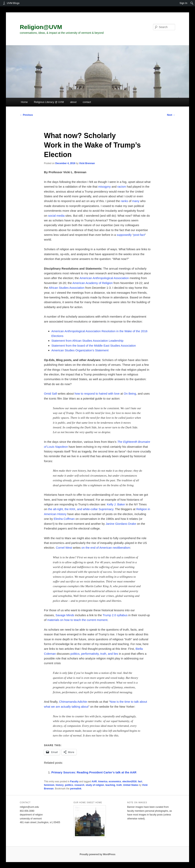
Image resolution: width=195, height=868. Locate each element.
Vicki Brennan (87, 163)
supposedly (124, 235)
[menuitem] (192, 3)
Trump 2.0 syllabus (115, 615)
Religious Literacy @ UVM (49, 102)
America (103, 781)
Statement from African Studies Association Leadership (87, 341)
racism (122, 187)
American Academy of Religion (92, 283)
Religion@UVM (41, 27)
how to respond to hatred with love (97, 394)
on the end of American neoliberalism (106, 548)
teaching (110, 785)
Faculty (74, 781)
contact (87, 102)
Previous (26, 115)
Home (24, 102)
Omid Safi (50, 394)
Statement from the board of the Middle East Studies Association (94, 346)
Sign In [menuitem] (183, 3)
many (136, 201)
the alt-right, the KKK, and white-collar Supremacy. (81, 509)
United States (131, 785)
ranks (125, 201)
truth (119, 785)
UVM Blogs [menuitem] (13, 3)
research (79, 785)
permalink (76, 789)
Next (171, 115)
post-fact (139, 235)
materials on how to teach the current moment (77, 620)
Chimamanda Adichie (73, 702)
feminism (49, 785)
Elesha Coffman (64, 519)
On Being (130, 394)
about (73, 102)
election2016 (130, 781)
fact (140, 781)
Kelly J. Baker (116, 504)
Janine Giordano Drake (121, 524)
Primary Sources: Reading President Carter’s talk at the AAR (94, 772)
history (60, 785)
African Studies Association (67, 288)
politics (69, 785)
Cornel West (64, 548)
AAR (94, 781)
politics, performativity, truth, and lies (94, 654)
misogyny (104, 187)
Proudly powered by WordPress (97, 854)
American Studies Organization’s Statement (80, 350)
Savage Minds (65, 615)
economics (115, 781)
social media (56, 216)
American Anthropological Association (104, 278)
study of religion (95, 785)
